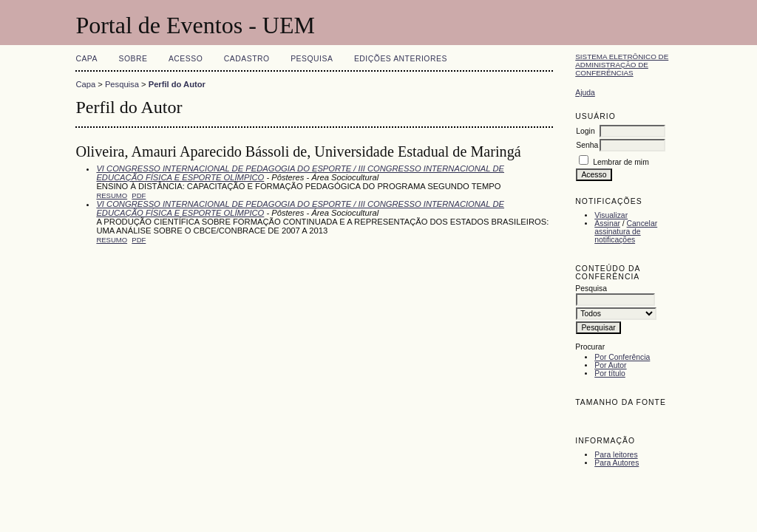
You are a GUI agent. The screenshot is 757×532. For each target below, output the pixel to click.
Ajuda (585, 93)
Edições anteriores (401, 59)
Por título (610, 374)
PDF (139, 195)
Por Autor (610, 365)
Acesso (186, 59)
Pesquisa (312, 59)
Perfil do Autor (177, 84)
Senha (587, 145)
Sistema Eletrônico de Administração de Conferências (622, 65)
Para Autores (617, 463)
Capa (86, 59)
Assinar (607, 224)
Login (585, 131)
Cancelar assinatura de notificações (626, 232)
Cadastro (247, 59)
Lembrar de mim (621, 162)
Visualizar (611, 215)
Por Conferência (622, 357)
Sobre (133, 59)
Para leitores (616, 455)
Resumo (112, 195)
